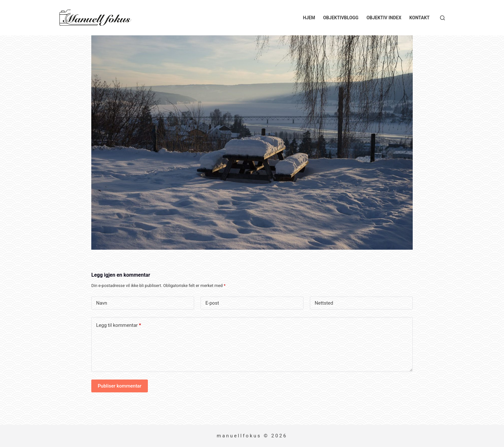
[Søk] (442, 18)
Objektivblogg (341, 18)
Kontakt (420, 18)
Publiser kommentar (120, 386)
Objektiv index (384, 18)
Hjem (309, 18)
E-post (212, 303)
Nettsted (324, 303)
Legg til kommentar (119, 325)
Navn (102, 303)
